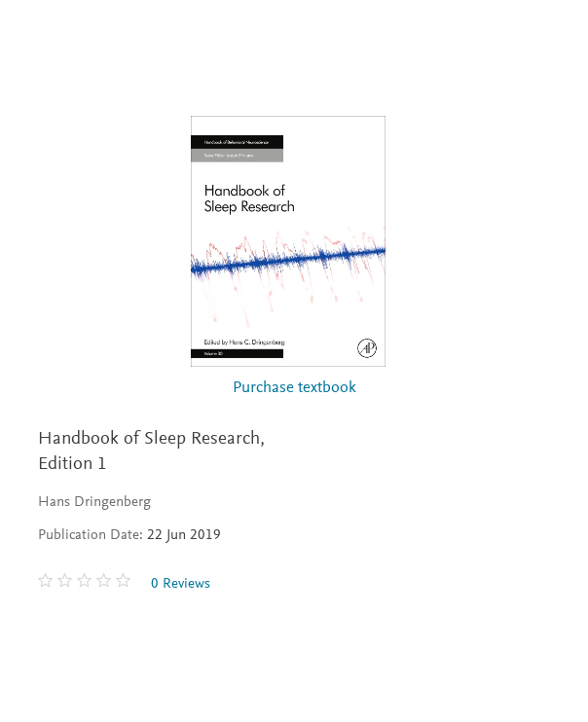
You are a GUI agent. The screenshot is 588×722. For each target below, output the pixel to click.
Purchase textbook (294, 389)
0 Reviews (181, 584)
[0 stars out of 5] (87, 584)
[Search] (551, 37)
